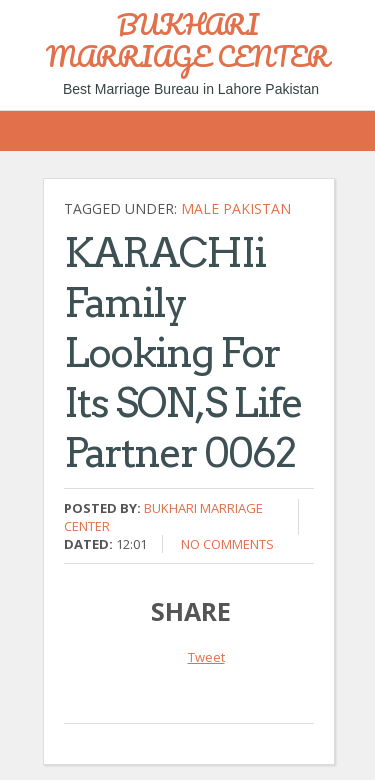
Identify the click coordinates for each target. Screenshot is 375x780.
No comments (227, 544)
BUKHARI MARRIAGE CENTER (187, 40)
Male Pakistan (236, 208)
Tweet (206, 657)
